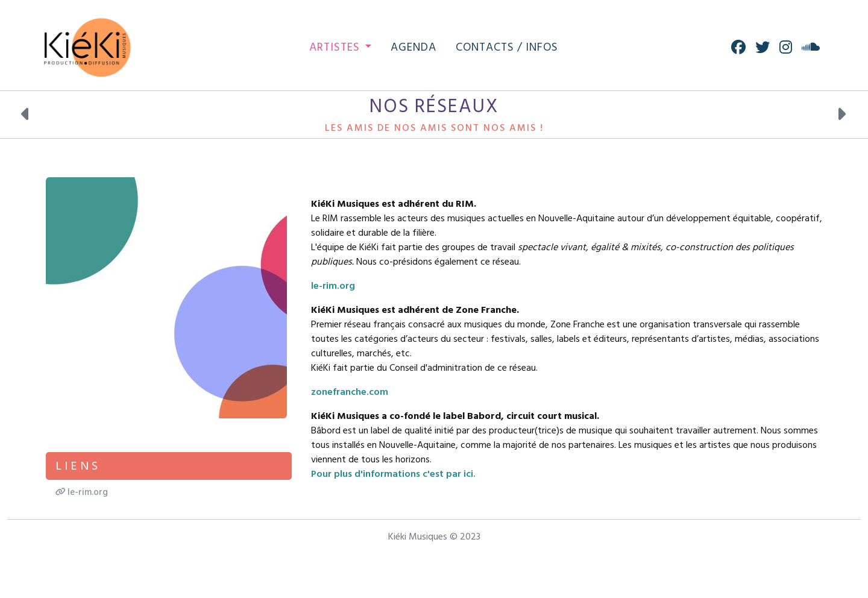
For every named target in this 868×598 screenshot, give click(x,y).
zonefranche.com (350, 392)
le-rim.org (333, 286)
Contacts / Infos (507, 47)
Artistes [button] (336, 47)
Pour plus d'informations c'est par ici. (393, 474)
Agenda (414, 47)
